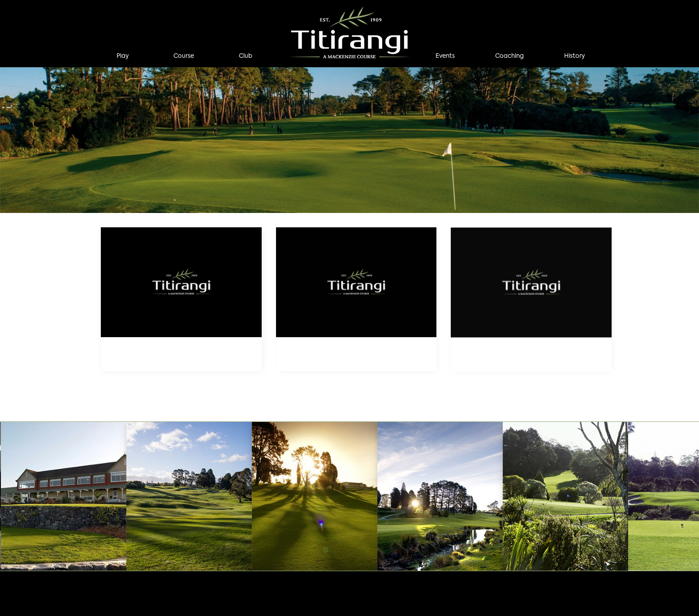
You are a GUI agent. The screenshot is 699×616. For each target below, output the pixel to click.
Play (123, 56)
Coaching (509, 56)
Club (246, 56)
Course (184, 56)
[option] (349, 140)
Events (445, 56)
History (574, 56)
